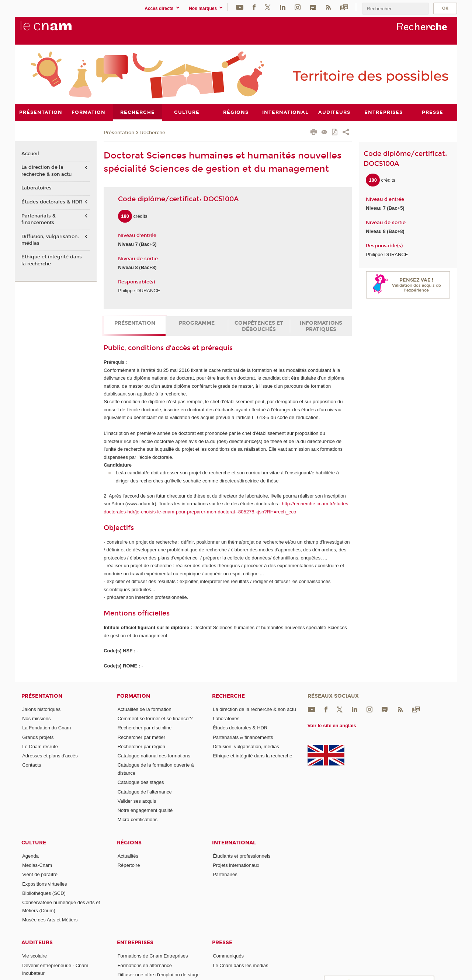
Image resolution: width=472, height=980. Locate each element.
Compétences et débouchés (259, 326)
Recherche (153, 132)
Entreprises (135, 943)
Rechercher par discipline (145, 728)
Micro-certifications (138, 819)
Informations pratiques (321, 326)
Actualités (128, 856)
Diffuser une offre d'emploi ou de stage (159, 975)
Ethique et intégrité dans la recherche (52, 260)
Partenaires (225, 874)
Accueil (30, 153)
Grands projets (38, 737)
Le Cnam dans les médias (240, 965)
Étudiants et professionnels (242, 856)
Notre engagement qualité (145, 810)
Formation (133, 696)
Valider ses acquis (137, 801)
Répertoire (129, 865)
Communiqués (228, 956)
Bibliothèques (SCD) (44, 893)
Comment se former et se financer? (155, 718)
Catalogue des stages (141, 782)
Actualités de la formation (145, 709)
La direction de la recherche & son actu (46, 171)
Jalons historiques (41, 709)
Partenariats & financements (39, 219)
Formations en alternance (145, 965)
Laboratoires (37, 188)
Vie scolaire (34, 956)
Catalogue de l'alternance (145, 791)
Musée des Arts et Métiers (50, 920)
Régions (129, 842)
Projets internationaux (236, 865)
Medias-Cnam (37, 865)
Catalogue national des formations (154, 756)
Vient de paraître (40, 874)
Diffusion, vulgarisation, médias (50, 240)
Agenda (30, 856)
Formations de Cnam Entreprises (153, 956)
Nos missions (36, 718)
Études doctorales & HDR (52, 202)
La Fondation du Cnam (46, 728)
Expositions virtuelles (44, 884)
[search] (395, 9)
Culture (34, 842)
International (234, 842)
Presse (222, 943)
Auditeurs (37, 943)
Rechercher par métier (141, 737)
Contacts (32, 765)
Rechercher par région (141, 746)
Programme (197, 323)
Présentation (119, 132)
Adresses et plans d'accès (50, 756)
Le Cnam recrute (40, 746)
